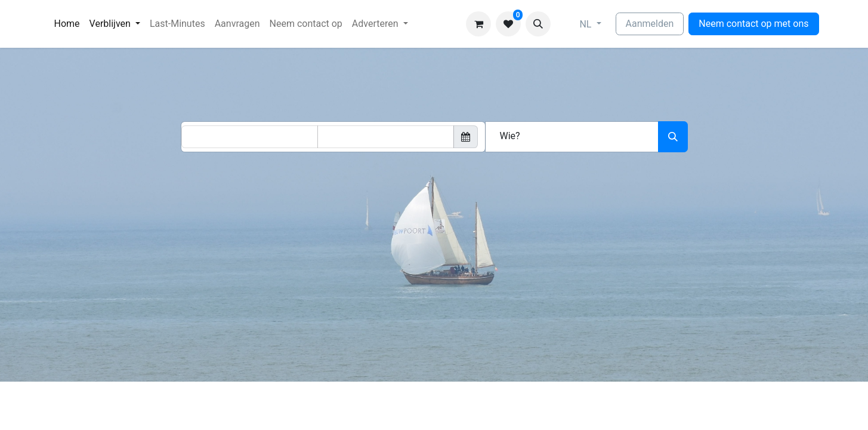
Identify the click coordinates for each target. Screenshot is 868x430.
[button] (538, 24)
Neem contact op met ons (753, 24)
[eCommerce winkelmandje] (478, 24)
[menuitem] (67, 24)
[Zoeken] (673, 137)
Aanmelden (650, 24)
